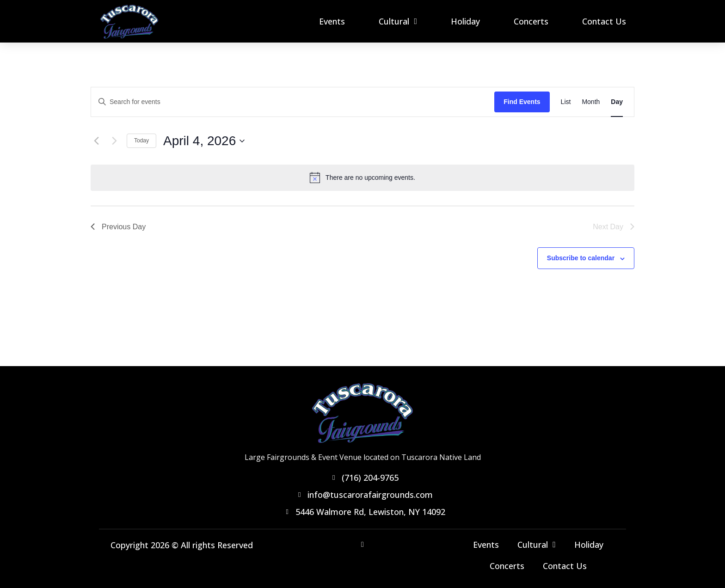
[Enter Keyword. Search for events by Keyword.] (293, 102)
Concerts (531, 21)
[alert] (362, 178)
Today (141, 141)
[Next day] (114, 141)
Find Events (522, 102)
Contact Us (604, 21)
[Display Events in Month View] (591, 102)
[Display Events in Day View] (617, 102)
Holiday (465, 21)
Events (332, 21)
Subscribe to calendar (581, 258)
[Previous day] (96, 141)
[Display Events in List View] (566, 102)
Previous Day (118, 227)
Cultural (398, 21)
